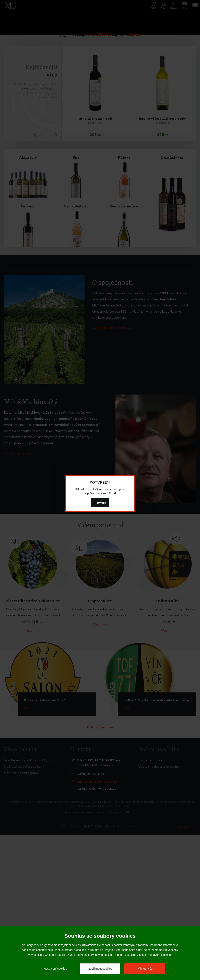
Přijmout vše (145, 969)
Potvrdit (100, 503)
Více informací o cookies (70, 950)
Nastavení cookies (55, 969)
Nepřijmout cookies (100, 969)
